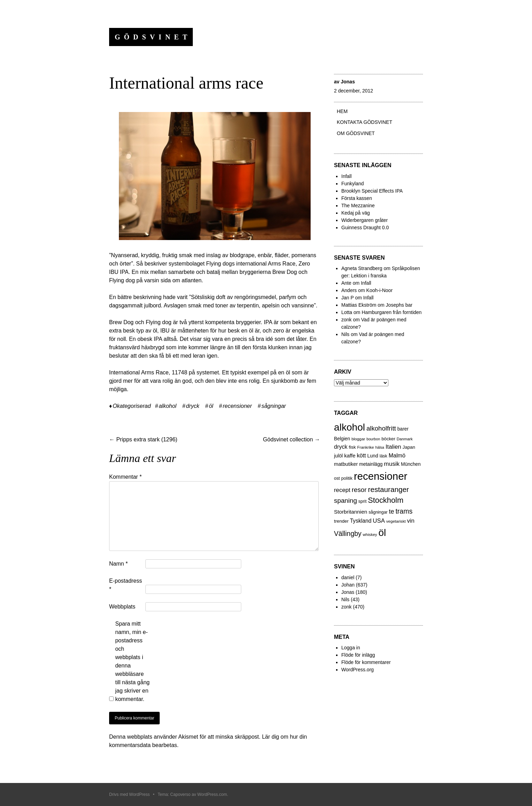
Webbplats (122, 607)
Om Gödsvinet (356, 133)
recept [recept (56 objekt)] (342, 490)
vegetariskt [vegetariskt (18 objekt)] (396, 521)
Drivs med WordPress (129, 794)
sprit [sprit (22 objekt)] (362, 501)
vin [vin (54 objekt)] (411, 521)
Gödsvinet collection (291, 439)
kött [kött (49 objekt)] (361, 455)
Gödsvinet (153, 37)
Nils (345, 599)
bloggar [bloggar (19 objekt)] (358, 439)
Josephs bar (399, 305)
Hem (342, 111)
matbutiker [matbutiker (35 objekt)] (346, 464)
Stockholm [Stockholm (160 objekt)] (386, 500)
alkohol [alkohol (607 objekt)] (349, 427)
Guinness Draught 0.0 (365, 227)
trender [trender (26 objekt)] (341, 521)
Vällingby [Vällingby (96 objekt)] (348, 533)
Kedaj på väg (356, 213)
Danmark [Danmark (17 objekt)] (405, 439)
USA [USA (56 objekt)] (379, 521)
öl (211, 406)
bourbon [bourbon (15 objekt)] (373, 439)
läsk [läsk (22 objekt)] (383, 456)
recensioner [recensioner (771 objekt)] (381, 476)
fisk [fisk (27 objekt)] (352, 447)
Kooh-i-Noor (379, 290)
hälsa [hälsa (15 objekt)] (380, 447)
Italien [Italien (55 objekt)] (393, 447)
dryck (193, 406)
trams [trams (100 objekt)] (404, 511)
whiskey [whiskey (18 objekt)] (370, 535)
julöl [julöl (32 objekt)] (338, 456)
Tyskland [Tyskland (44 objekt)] (361, 521)
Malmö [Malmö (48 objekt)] (397, 455)
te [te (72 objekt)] (392, 512)
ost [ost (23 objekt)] (337, 478)
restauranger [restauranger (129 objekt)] (389, 489)
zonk (347, 607)
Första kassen (357, 198)
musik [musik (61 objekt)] (392, 464)
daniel (348, 577)
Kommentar (125, 477)
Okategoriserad (132, 406)
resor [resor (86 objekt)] (359, 490)
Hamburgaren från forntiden (392, 312)
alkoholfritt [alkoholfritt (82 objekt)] (381, 428)
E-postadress (126, 585)
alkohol (168, 406)
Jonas (348, 82)
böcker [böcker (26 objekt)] (388, 439)
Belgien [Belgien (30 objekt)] (342, 439)
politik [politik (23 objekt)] (347, 478)
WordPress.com (212, 794)
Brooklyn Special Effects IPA (372, 191)
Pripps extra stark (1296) (143, 439)
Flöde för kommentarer (366, 662)
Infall (347, 176)
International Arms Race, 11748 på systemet (164, 372)
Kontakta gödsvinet (364, 122)
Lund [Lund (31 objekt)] (373, 456)
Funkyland (353, 184)
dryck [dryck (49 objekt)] (341, 447)
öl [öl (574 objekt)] (382, 533)
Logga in (351, 648)
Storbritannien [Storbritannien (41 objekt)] (351, 512)
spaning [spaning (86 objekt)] (345, 501)
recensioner (237, 406)
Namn (118, 564)
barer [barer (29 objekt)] (403, 429)
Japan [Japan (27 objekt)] (409, 447)
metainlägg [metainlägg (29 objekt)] (371, 464)
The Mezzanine (358, 206)
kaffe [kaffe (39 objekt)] (350, 456)
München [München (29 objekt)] (411, 464)
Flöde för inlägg (358, 655)
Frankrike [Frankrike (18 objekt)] (366, 447)
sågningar (274, 406)
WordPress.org (358, 670)
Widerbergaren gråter (364, 220)
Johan (348, 585)
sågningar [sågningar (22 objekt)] (378, 512)
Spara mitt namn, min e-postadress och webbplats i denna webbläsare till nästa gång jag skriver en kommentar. (132, 661)
